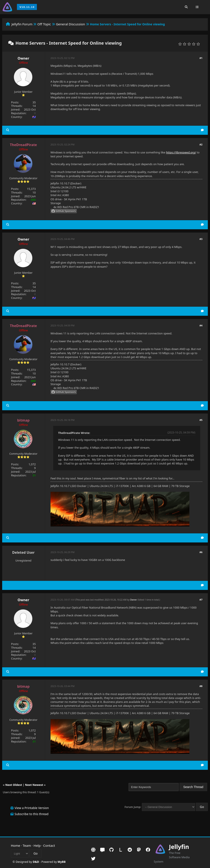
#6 (201, 552)
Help (37, 845)
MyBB (62, 862)
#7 (201, 600)
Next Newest (34, 785)
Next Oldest (14, 785)
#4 (201, 325)
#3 (201, 239)
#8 (201, 686)
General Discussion (71, 24)
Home (16, 845)
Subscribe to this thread (31, 814)
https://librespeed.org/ (181, 152)
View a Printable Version (32, 808)
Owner (23, 58)
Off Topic (44, 24)
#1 (201, 58)
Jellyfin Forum (22, 24)
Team (27, 845)
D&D (36, 862)
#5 (201, 420)
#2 (201, 144)
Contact (49, 845)
